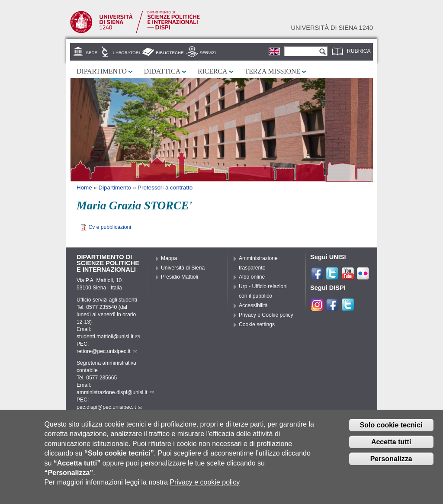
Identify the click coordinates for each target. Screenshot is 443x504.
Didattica (162, 71)
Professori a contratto (165, 188)
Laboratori (127, 53)
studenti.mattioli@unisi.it (108, 337)
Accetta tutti (391, 448)
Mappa (169, 258)
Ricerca (212, 71)
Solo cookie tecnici (391, 432)
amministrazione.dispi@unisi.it (115, 392)
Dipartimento (102, 71)
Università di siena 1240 (332, 28)
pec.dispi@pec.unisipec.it (109, 407)
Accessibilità (253, 305)
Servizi (208, 53)
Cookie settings (257, 324)
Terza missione (273, 71)
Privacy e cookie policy (205, 489)
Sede (92, 53)
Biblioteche (170, 53)
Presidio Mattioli (180, 277)
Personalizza (391, 465)
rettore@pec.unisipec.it (107, 351)
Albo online (252, 277)
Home (84, 188)
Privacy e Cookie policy (266, 315)
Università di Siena (183, 268)
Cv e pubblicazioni (110, 227)
